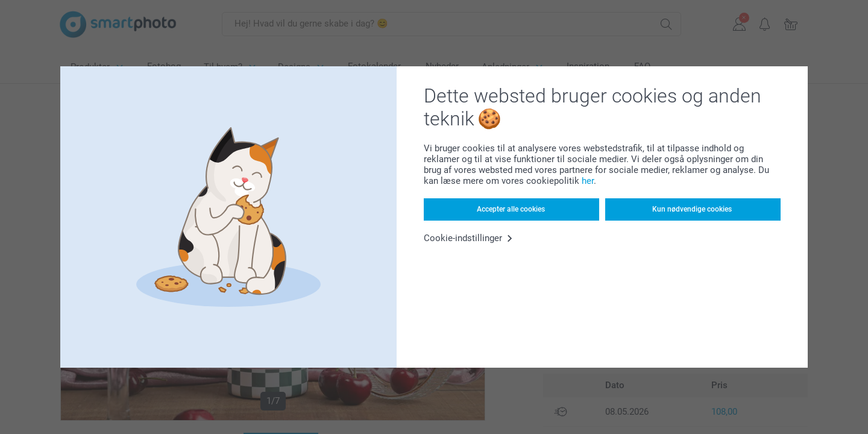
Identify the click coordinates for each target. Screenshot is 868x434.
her (588, 181)
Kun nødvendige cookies (692, 209)
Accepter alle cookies (511, 209)
